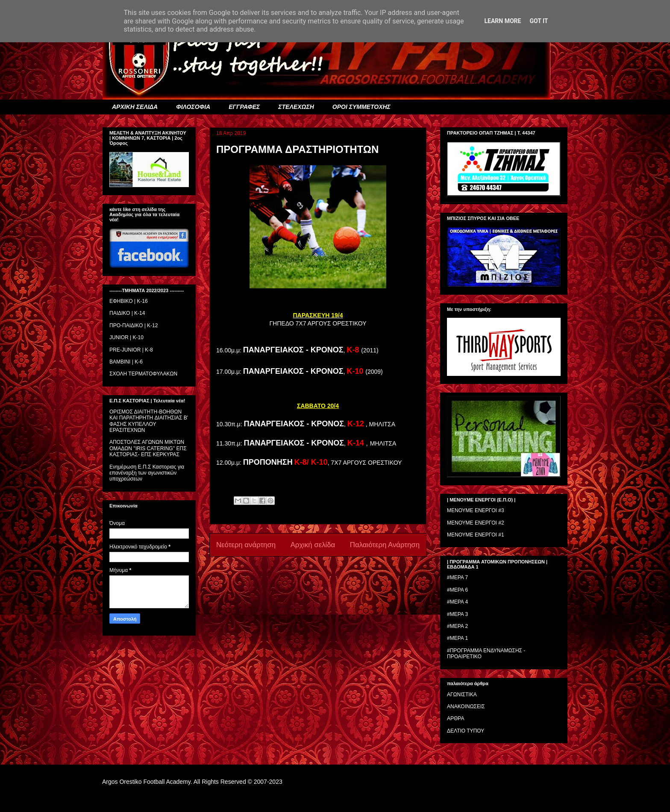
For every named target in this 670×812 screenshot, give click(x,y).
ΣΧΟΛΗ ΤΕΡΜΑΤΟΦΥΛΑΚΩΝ (143, 374)
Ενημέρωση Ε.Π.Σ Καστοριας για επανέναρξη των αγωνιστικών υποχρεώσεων (147, 473)
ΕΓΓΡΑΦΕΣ (244, 107)
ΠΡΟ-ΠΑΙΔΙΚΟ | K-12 (134, 325)
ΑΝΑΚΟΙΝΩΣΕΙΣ (466, 706)
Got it (539, 21)
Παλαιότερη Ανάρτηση (385, 545)
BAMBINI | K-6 (126, 362)
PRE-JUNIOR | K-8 (131, 350)
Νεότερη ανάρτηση (246, 545)
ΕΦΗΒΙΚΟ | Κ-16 (129, 301)
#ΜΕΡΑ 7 (457, 577)
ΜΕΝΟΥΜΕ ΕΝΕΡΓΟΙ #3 (476, 510)
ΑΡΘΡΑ (455, 718)
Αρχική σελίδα (313, 545)
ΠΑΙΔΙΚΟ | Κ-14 (127, 313)
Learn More (502, 21)
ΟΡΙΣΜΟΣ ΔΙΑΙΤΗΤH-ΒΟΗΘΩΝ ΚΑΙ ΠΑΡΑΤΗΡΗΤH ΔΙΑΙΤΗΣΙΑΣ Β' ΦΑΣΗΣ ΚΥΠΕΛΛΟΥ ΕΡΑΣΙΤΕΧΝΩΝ (149, 421)
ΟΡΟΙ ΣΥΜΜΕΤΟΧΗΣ (361, 107)
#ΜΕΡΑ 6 (457, 590)
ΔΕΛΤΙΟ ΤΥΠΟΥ (466, 731)
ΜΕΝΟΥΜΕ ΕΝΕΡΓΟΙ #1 (476, 535)
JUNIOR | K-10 (126, 337)
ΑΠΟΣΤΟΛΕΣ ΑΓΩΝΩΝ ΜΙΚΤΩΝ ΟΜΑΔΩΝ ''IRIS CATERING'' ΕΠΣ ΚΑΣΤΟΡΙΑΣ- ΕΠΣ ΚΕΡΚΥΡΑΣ (148, 448)
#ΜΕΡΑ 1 (457, 638)
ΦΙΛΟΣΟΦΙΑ (193, 107)
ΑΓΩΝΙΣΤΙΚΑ (462, 695)
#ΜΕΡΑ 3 (457, 614)
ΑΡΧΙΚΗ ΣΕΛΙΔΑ (135, 107)
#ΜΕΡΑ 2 (457, 626)
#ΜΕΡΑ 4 (457, 602)
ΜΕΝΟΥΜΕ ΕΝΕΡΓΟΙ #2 (476, 523)
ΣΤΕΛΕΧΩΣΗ (296, 107)
